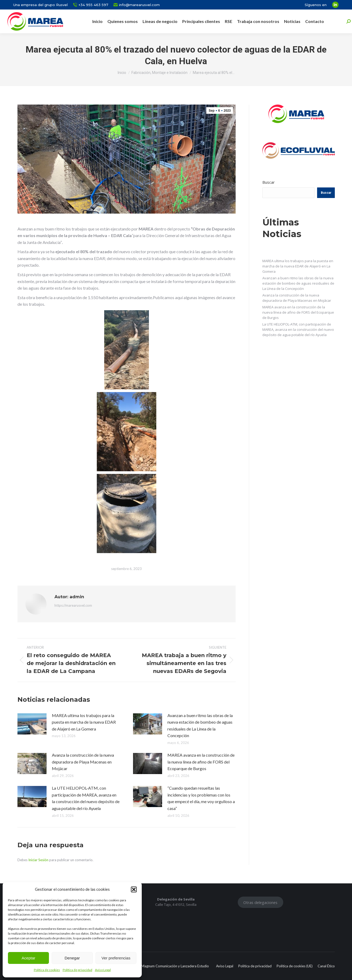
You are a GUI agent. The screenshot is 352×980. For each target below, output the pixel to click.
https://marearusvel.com (73, 605)
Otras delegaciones (260, 902)
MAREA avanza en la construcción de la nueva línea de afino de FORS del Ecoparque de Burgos (201, 762)
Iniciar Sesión (39, 860)
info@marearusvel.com (137, 5)
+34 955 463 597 (91, 5)
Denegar (72, 958)
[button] (134, 889)
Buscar (269, 182)
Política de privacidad (77, 970)
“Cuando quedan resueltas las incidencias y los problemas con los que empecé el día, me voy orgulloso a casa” (201, 798)
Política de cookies (47, 970)
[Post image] (32, 724)
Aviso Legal (103, 970)
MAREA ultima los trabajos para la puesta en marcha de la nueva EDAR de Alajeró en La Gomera (84, 722)
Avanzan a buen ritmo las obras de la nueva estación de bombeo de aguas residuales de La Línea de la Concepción (200, 725)
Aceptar (29, 958)
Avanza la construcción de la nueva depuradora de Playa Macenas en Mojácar (83, 762)
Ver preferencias (116, 958)
